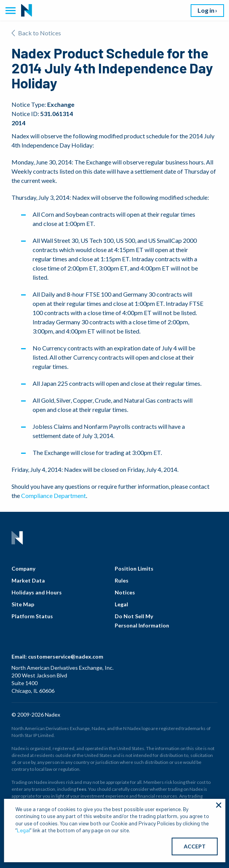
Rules (122, 580)
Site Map (23, 604)
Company (23, 568)
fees (82, 789)
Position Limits (134, 568)
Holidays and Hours (37, 592)
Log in (206, 10)
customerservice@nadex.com (66, 656)
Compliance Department (54, 495)
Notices (125, 592)
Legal (121, 604)
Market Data (28, 580)
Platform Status (32, 616)
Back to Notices (36, 33)
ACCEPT (195, 846)
